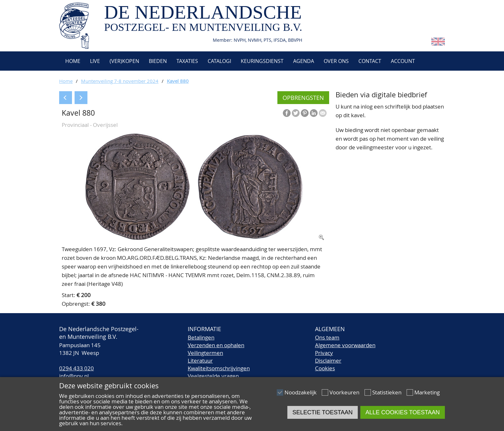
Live (95, 61)
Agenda (304, 61)
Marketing (427, 392)
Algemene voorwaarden (345, 345)
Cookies (325, 368)
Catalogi (219, 61)
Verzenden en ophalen (216, 345)
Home (72, 61)
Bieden (158, 61)
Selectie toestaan (323, 412)
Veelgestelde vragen (213, 376)
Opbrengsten (303, 98)
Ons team (327, 337)
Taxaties (187, 61)
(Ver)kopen (124, 61)
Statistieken (387, 392)
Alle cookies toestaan (403, 412)
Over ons (336, 61)
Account (403, 61)
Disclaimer (328, 361)
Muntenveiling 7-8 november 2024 (120, 81)
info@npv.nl (74, 376)
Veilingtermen (205, 353)
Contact (370, 61)
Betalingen (201, 337)
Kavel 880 (178, 81)
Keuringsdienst (262, 61)
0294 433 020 (76, 368)
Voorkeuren (344, 392)
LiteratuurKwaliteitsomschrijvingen (219, 364)
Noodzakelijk (301, 392)
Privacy (324, 353)
